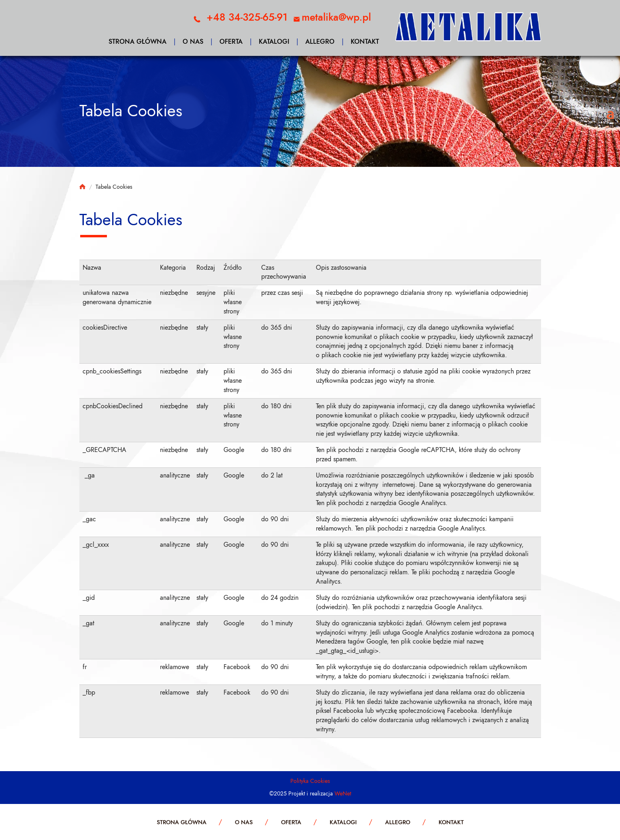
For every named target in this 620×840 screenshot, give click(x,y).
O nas (193, 42)
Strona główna (137, 42)
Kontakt (365, 42)
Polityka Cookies (310, 781)
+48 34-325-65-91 (247, 17)
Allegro (320, 42)
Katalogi (274, 42)
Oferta (231, 42)
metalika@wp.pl (336, 17)
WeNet (343, 794)
